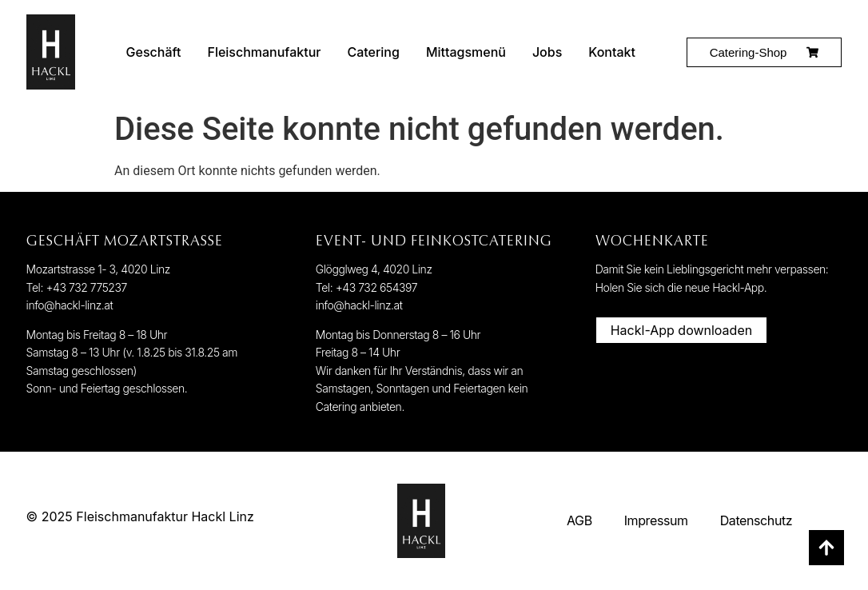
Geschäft (154, 52)
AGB (579, 520)
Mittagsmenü (466, 52)
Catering (373, 52)
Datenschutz (757, 520)
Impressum (656, 520)
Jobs (547, 52)
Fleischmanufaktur (264, 52)
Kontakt (612, 52)
